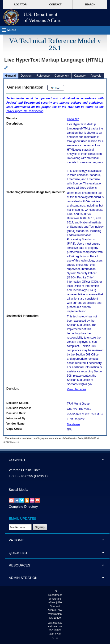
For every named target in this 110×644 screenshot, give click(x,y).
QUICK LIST (18, 553)
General (11, 76)
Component (62, 76)
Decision (26, 76)
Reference (43, 76)
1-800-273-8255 (21, 476)
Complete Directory (23, 507)
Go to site (73, 119)
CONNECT (17, 460)
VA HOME (16, 540)
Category (80, 76)
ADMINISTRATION (23, 578)
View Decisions (77, 389)
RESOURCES (19, 565)
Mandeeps (74, 424)
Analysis (96, 76)
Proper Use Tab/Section (25, 111)
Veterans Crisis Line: (24, 470)
